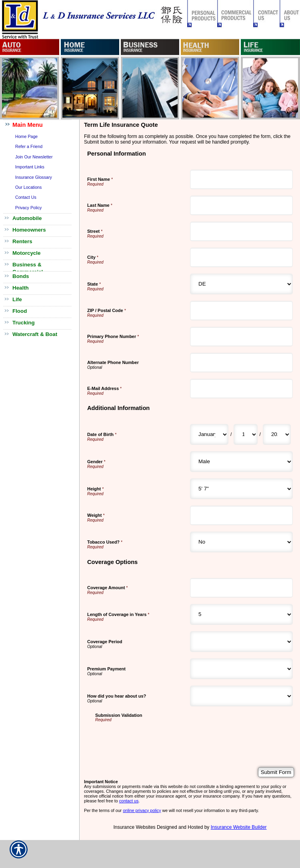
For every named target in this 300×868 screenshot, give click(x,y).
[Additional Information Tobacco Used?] (241, 542)
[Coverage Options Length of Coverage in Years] (241, 614)
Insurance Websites (134, 827)
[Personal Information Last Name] (241, 205)
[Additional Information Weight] (241, 515)
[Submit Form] (276, 772)
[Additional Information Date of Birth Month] (209, 434)
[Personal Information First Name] (241, 179)
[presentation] (156, 738)
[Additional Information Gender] (241, 462)
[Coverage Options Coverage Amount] (241, 588)
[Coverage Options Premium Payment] (241, 669)
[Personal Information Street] (241, 231)
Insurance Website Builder (239, 827)
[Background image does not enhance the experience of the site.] (40, 125)
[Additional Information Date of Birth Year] (277, 434)
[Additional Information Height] (241, 489)
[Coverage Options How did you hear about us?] (241, 696)
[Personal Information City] (241, 257)
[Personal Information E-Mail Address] (241, 389)
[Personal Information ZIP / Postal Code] (241, 311)
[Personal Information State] (241, 284)
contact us (129, 801)
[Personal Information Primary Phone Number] (241, 337)
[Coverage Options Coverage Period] (241, 642)
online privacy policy (142, 810)
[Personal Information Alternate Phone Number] (241, 363)
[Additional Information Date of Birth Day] (245, 434)
